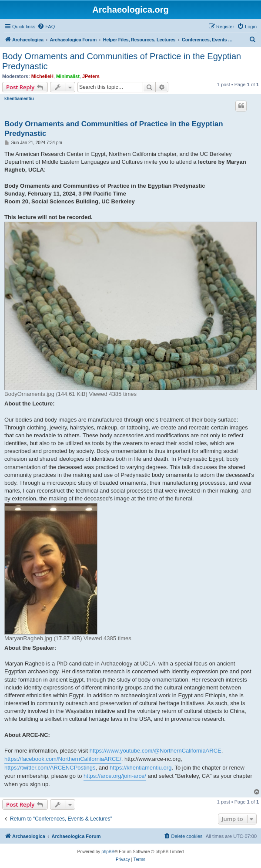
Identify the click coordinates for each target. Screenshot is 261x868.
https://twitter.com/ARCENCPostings (50, 768)
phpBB (108, 852)
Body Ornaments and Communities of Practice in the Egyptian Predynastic (122, 61)
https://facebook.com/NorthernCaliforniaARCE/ (63, 759)
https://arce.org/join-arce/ (115, 776)
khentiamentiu (19, 99)
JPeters (91, 76)
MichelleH (42, 76)
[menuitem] (46, 27)
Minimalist (68, 76)
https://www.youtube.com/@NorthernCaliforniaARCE (156, 751)
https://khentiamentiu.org (141, 768)
